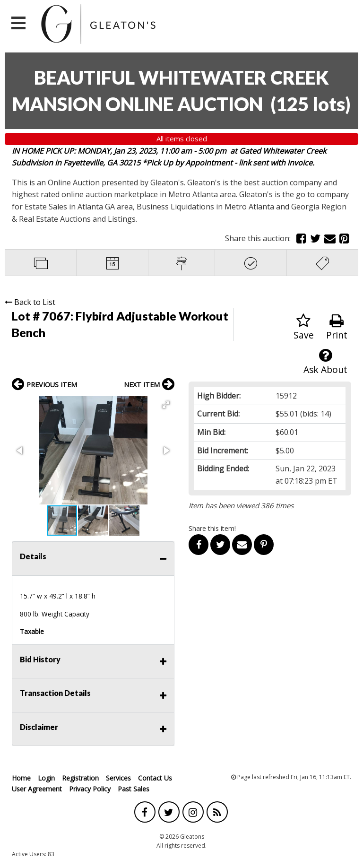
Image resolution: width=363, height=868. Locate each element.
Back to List (30, 302)
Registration (80, 778)
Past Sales (134, 789)
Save (304, 327)
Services (118, 778)
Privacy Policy (90, 789)
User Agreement (37, 789)
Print (337, 327)
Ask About (325, 362)
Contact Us (155, 778)
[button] (166, 405)
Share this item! (212, 528)
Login (46, 778)
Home (21, 778)
